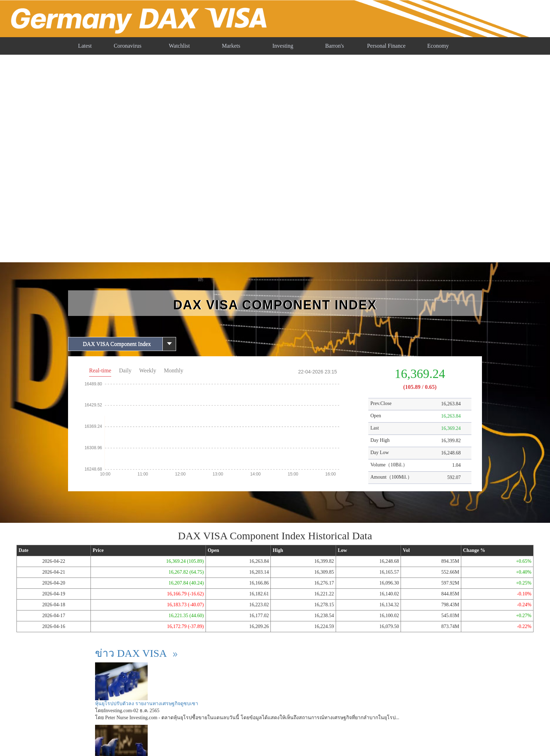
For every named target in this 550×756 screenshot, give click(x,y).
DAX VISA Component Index (117, 344)
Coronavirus (128, 46)
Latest (85, 46)
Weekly (148, 370)
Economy (438, 46)
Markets (231, 46)
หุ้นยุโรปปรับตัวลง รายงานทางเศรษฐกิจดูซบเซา (147, 704)
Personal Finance (386, 46)
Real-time (100, 370)
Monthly (173, 370)
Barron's (335, 46)
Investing (283, 46)
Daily (125, 370)
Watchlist (179, 46)
